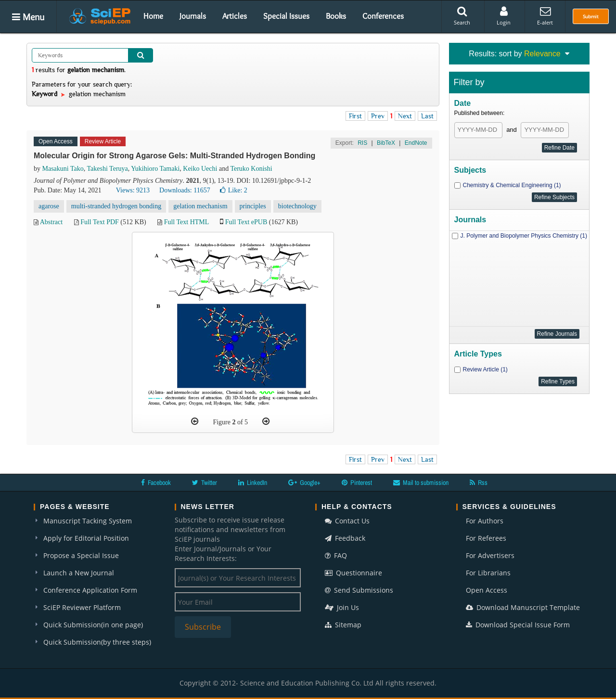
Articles (235, 16)
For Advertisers (490, 555)
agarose (49, 206)
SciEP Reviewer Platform (82, 607)
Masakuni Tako (63, 169)
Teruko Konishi (251, 169)
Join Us (342, 607)
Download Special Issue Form (518, 625)
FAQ (336, 555)
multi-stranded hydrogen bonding (116, 206)
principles (253, 206)
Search (462, 16)
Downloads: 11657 (185, 190)
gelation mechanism (200, 206)
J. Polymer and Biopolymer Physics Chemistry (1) (524, 236)
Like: (234, 190)
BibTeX (386, 143)
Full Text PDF (100, 222)
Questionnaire (353, 573)
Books (336, 16)
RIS (362, 143)
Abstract (51, 222)
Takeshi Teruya (108, 169)
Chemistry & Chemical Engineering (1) (512, 185)
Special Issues (286, 16)
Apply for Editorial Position (86, 538)
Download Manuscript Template (523, 607)
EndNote (416, 143)
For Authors (485, 521)
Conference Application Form (90, 590)
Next (405, 116)
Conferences (383, 16)
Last (427, 116)
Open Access (487, 590)
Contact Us (347, 521)
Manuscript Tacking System (88, 521)
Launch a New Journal (79, 573)
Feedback (345, 538)
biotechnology (297, 206)
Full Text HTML (186, 222)
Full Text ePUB (246, 222)
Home (153, 16)
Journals (193, 16)
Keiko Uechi (200, 169)
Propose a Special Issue (81, 555)
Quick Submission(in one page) (93, 625)
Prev (378, 116)
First (355, 116)
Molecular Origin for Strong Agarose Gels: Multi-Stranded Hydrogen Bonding (174, 156)
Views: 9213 (133, 190)
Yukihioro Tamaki (155, 169)
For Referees (486, 538)
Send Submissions (359, 590)
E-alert (545, 16)
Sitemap (343, 625)
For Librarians (488, 573)
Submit (591, 16)
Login (504, 16)
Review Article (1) (485, 369)
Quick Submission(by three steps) (97, 642)
